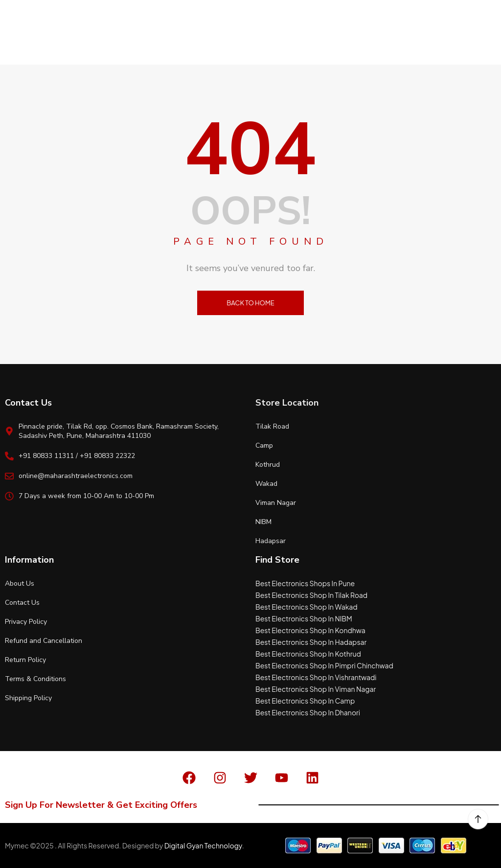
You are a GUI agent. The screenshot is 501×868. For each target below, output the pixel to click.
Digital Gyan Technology (203, 845)
